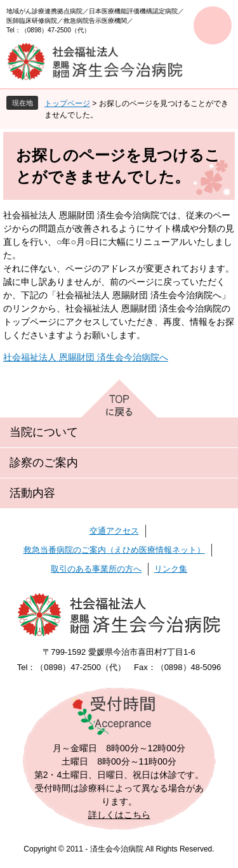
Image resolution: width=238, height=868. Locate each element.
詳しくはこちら (119, 815)
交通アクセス (114, 531)
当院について (44, 432)
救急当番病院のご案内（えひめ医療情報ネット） (114, 550)
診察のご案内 (44, 463)
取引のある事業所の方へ (96, 569)
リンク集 (171, 569)
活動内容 (32, 493)
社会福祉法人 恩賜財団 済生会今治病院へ (86, 357)
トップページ (67, 103)
